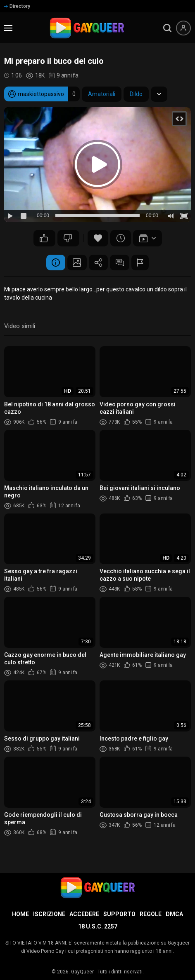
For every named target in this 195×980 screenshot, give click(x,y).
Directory (17, 6)
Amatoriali (102, 94)
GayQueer (82, 972)
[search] (167, 28)
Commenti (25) (121, 263)
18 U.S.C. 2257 (98, 926)
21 (68, 238)
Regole (151, 914)
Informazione (53, 263)
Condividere (98, 263)
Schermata (76, 263)
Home (20, 914)
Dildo (136, 94)
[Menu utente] (183, 28)
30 (44, 238)
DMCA (174, 914)
